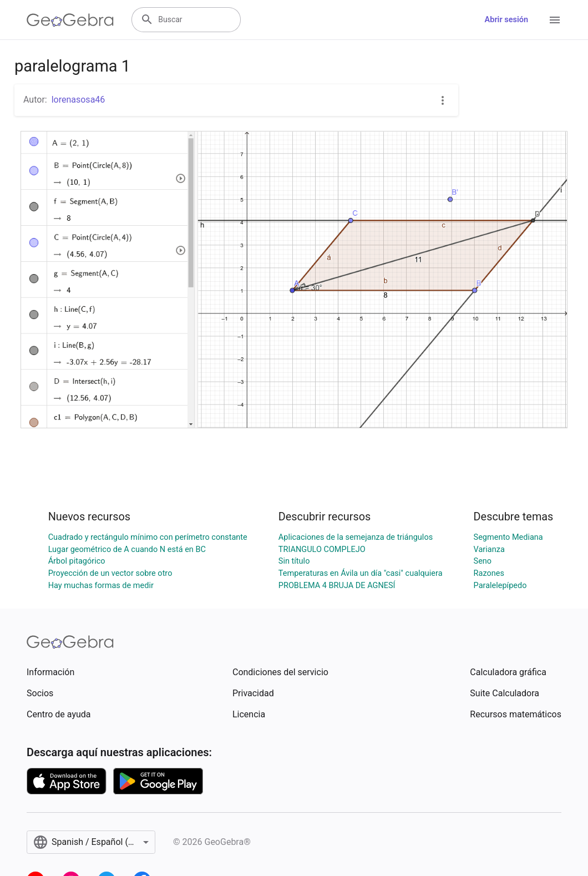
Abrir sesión (506, 20)
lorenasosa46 (78, 100)
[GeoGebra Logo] (70, 20)
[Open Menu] (555, 20)
